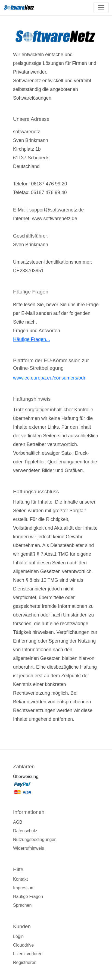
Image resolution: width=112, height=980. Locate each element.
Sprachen (22, 905)
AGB (18, 822)
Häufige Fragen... (32, 339)
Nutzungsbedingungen (35, 840)
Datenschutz (25, 831)
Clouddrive (23, 945)
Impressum (24, 888)
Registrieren (25, 962)
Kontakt (20, 879)
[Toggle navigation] (101, 8)
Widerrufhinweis (29, 848)
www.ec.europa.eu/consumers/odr (49, 378)
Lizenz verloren (28, 954)
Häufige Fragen (28, 897)
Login (18, 936)
